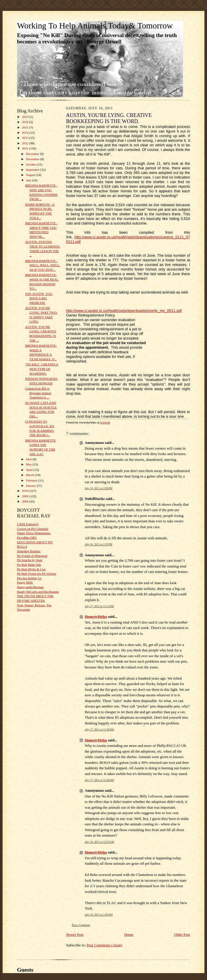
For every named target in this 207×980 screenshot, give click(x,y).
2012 (26, 143)
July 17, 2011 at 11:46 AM (99, 780)
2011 (26, 148)
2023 (26, 117)
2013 (26, 138)
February (32, 480)
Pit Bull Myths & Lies (31, 569)
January (31, 486)
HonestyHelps (96, 616)
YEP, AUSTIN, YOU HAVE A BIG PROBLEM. (39, 298)
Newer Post (75, 934)
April (30, 470)
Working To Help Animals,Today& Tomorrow (95, 26)
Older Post (182, 934)
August (31, 175)
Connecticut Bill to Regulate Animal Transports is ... (38, 393)
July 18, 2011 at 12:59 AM (99, 842)
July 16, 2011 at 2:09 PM (99, 488)
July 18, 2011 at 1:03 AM (99, 915)
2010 (26, 491)
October (32, 164)
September (33, 170)
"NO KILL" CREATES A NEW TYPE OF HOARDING (42, 369)
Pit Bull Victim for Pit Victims (37, 574)
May (29, 464)
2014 (26, 133)
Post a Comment (81, 925)
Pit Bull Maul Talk (29, 565)
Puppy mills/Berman (30, 587)
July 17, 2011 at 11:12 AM (99, 606)
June (29, 459)
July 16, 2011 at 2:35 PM (99, 544)
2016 (26, 122)
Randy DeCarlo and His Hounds (38, 592)
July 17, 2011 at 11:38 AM (99, 729)
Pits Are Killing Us (29, 578)
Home (129, 934)
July (29, 180)
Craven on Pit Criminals (33, 529)
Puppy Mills (25, 582)
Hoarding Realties (29, 551)
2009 (26, 496)
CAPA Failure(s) (28, 524)
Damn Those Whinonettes (34, 533)
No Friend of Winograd (32, 556)
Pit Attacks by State (30, 560)
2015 (26, 127)
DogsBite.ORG (27, 538)
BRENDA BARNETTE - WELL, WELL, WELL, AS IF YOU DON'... (43, 265)
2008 (26, 501)
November (33, 159)
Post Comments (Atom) (105, 945)
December (33, 154)
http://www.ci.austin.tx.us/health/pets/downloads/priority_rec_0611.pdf (124, 311)
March (31, 475)
